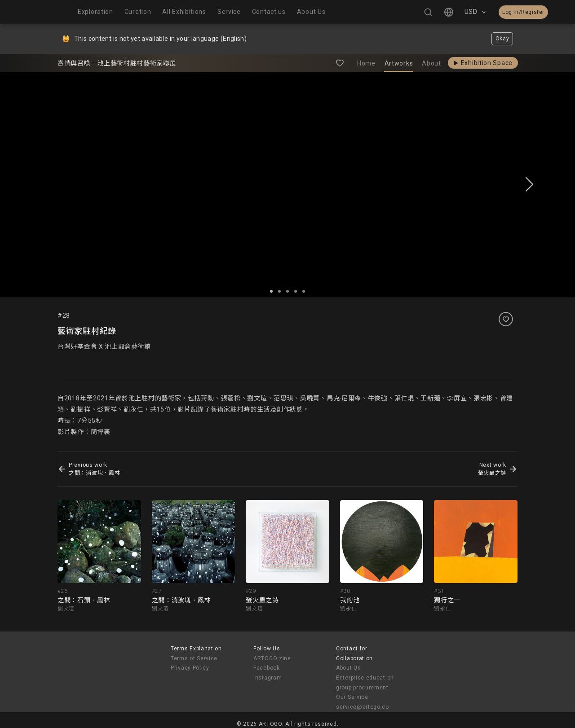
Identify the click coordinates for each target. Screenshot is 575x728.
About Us (349, 668)
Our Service (352, 697)
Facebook (267, 668)
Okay (502, 39)
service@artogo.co (363, 707)
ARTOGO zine (272, 658)
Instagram (268, 678)
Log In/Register (523, 12)
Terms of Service (194, 658)
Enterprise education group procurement (365, 683)
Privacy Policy (190, 668)
